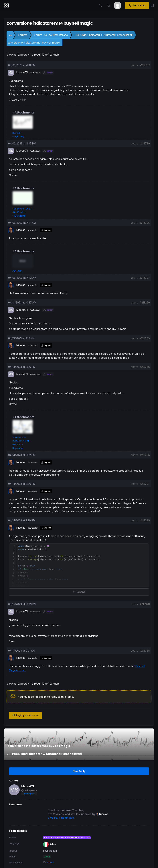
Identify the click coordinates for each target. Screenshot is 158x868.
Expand (79, 592)
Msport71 (28, 786)
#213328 (145, 604)
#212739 (145, 143)
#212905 (145, 223)
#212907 (145, 278)
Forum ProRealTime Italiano (51, 35)
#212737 (145, 65)
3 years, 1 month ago (61, 818)
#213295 (145, 455)
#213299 (145, 520)
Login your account (25, 715)
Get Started (137, 5)
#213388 (145, 651)
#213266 (145, 367)
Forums (23, 35)
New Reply (79, 771)
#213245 (145, 338)
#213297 (145, 484)
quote (134, 65)
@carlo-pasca (29, 790)
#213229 (145, 302)
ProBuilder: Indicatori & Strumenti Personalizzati (104, 35)
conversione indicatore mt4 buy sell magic (34, 43)
